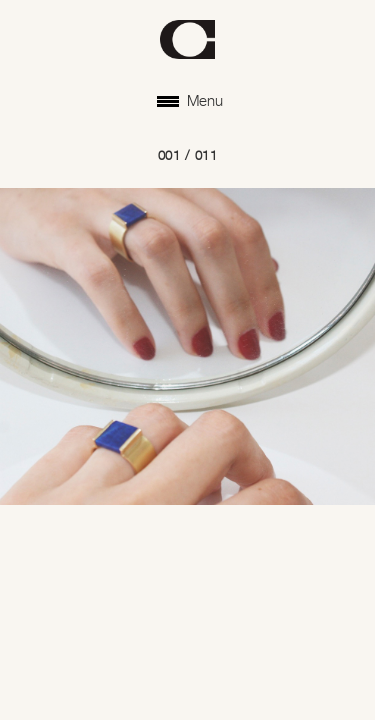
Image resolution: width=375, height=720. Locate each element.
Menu (190, 101)
